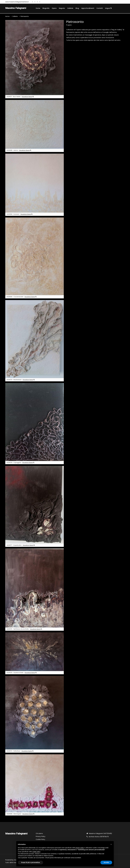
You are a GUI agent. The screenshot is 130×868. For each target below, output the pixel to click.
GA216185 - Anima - (19, 151)
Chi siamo (39, 834)
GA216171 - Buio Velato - (20, 97)
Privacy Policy (41, 837)
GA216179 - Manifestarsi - (21, 380)
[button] (111, 844)
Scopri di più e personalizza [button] (30, 862)
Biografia (46, 8)
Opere (54, 8)
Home (38, 8)
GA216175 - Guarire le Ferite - (22, 673)
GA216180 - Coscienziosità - (21, 297)
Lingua (108, 8)
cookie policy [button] (36, 852)
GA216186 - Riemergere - (20, 814)
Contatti (100, 8)
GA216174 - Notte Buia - (20, 751)
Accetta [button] (106, 862)
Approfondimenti (88, 8)
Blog (77, 8)
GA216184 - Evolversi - (19, 214)
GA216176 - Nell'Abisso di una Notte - (24, 629)
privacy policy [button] (80, 848)
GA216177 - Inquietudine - (21, 545)
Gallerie (70, 8)
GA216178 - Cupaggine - (20, 463)
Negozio (62, 8)
